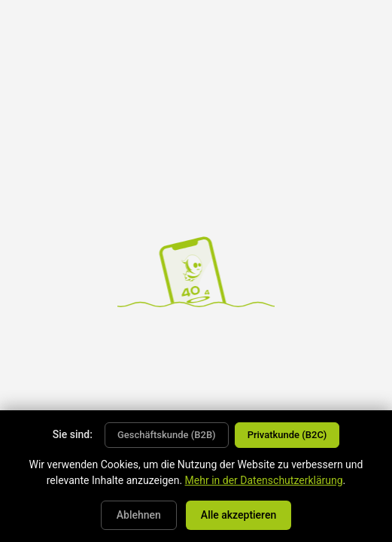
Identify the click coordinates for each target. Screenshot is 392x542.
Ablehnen (139, 515)
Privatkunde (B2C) (287, 435)
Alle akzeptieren (239, 515)
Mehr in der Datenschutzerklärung (264, 480)
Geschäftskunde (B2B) (167, 435)
